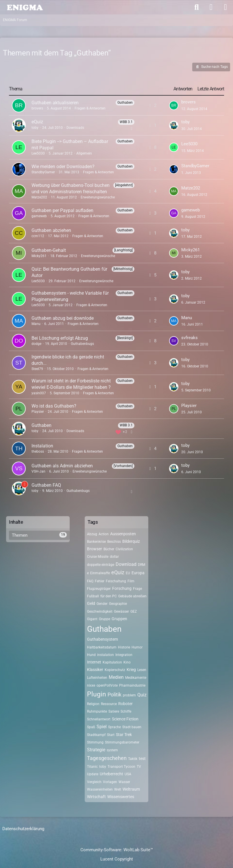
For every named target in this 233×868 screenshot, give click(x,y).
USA (128, 774)
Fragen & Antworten (90, 108)
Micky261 (39, 256)
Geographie (118, 604)
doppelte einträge (101, 565)
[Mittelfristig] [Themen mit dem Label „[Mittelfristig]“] (123, 269)
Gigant (92, 619)
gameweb (39, 216)
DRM (142, 565)
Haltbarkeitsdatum (102, 647)
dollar (114, 557)
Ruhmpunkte (97, 711)
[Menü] (225, 7)
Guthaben (41, 425)
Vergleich (94, 782)
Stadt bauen (132, 727)
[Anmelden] (211, 7)
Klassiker (95, 670)
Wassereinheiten (100, 789)
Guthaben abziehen (51, 230)
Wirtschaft (96, 797)
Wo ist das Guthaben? (54, 406)
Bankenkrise (96, 542)
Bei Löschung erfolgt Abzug (60, 338)
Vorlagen (110, 782)
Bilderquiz (131, 541)
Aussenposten (123, 534)
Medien (116, 677)
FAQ (90, 581)
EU (128, 573)
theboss (38, 451)
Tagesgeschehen (107, 758)
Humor (137, 647)
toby (35, 128)
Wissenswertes (121, 797)
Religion (93, 704)
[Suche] (197, 7)
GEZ (134, 611)
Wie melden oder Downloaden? (63, 167)
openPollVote (107, 685)
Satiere (114, 711)
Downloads (75, 128)
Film (131, 581)
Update (93, 774)
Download (126, 564)
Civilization (124, 549)
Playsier (38, 412)
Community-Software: (117, 850)
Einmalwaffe (100, 573)
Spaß (91, 727)
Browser (95, 549)
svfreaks (189, 338)
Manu (36, 324)
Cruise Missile (98, 557)
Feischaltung (116, 581)
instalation (106, 655)
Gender (102, 604)
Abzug (92, 534)
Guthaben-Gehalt (49, 250)
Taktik (133, 759)
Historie (124, 647)
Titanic (92, 767)
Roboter (125, 704)
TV (139, 767)
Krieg (131, 670)
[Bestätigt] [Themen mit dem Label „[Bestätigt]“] (125, 338)
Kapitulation (112, 662)
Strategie (96, 750)
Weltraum (131, 789)
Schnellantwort (99, 719)
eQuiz (37, 122)
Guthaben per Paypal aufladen (62, 210)
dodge (36, 344)
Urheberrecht (111, 774)
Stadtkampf (96, 735)
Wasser (124, 782)
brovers (37, 108)
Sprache (114, 727)
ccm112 (38, 236)
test (142, 759)
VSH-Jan (38, 471)
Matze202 (39, 197)
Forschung (122, 588)
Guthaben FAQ (46, 485)
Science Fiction (125, 719)
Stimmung (95, 742)
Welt (118, 789)
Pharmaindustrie (132, 685)
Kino (127, 662)
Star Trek (124, 735)
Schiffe (126, 711)
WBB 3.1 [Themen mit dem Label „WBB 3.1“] (126, 122)
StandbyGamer (43, 172)
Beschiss (114, 542)
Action (104, 534)
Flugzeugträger (99, 589)
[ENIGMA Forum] (25, 7)
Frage (137, 589)
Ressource (109, 704)
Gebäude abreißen (132, 596)
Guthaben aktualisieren (55, 103)
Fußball (93, 596)
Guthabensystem (102, 639)
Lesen (142, 670)
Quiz (142, 695)
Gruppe (105, 619)
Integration (124, 655)
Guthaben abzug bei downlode (63, 318)
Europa (138, 573)
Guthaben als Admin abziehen (62, 466)
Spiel (102, 727)
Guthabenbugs (82, 344)
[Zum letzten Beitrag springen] (174, 105)
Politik (114, 695)
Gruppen (119, 619)
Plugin (97, 694)
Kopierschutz (115, 670)
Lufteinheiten (97, 678)
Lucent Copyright (117, 859)
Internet (94, 662)
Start (111, 735)
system (112, 750)
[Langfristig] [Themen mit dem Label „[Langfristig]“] (123, 250)
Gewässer (121, 611)
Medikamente (136, 678)
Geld (91, 603)
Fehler (100, 581)
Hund (91, 655)
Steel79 (37, 369)
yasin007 (39, 393)
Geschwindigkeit (100, 611)
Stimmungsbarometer (122, 742)
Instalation (42, 446)
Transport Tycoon (121, 767)
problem (129, 695)
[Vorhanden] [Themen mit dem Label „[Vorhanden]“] (123, 466)
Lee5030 (38, 153)
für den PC (109, 596)
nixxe (91, 685)
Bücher (109, 549)
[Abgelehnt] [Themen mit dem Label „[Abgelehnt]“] (124, 185)
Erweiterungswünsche (98, 197)
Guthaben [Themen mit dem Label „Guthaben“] (125, 103)
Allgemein (84, 153)
